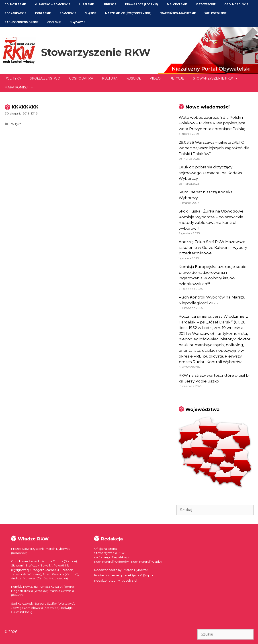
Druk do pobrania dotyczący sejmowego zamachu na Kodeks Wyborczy (210, 173)
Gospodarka (81, 78)
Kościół (134, 78)
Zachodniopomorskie (21, 22)
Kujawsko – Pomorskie (52, 4)
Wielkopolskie (215, 13)
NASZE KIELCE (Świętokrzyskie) (128, 13)
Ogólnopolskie (236, 4)
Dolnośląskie (15, 4)
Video (155, 78)
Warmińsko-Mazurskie (178, 13)
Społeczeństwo (45, 78)
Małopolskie (177, 4)
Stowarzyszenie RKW (96, 52)
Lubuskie (109, 4)
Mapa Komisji (21, 87)
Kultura (110, 78)
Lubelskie (86, 4)
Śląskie (91, 13)
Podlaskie (43, 13)
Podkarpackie (15, 13)
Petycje (177, 78)
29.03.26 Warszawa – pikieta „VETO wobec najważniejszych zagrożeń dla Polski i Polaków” (214, 148)
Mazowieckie (206, 4)
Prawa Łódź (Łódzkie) (141, 4)
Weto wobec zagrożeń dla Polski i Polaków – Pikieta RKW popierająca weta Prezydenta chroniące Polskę (212, 123)
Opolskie (54, 22)
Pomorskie (68, 13)
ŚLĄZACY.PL (78, 22)
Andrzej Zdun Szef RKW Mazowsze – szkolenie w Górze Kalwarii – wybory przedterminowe (213, 247)
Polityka (13, 78)
